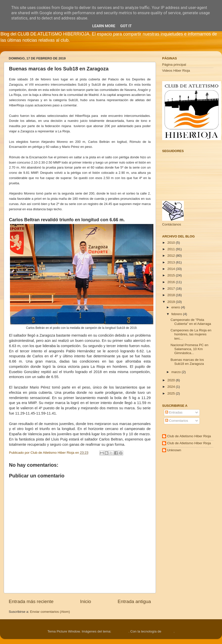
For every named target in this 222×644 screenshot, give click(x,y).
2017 (172, 289)
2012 (172, 256)
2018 (172, 295)
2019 (172, 302)
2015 (172, 275)
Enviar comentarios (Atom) (50, 612)
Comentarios (177, 421)
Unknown (174, 450)
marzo (176, 372)
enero (176, 307)
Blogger (168, 631)
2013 (172, 262)
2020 (172, 380)
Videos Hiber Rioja (176, 71)
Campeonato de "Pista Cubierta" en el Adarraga (191, 322)
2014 (172, 269)
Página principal (174, 65)
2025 (172, 393)
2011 (172, 249)
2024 (172, 387)
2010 (172, 243)
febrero (177, 314)
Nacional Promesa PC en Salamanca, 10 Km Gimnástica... (190, 349)
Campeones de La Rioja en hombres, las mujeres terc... (191, 334)
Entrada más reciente (31, 601)
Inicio (86, 601)
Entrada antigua (134, 601)
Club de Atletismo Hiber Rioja (189, 436)
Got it (126, 26)
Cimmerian (120, 631)
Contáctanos (172, 224)
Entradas (174, 412)
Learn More (104, 26)
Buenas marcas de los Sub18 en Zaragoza (187, 362)
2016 (172, 282)
